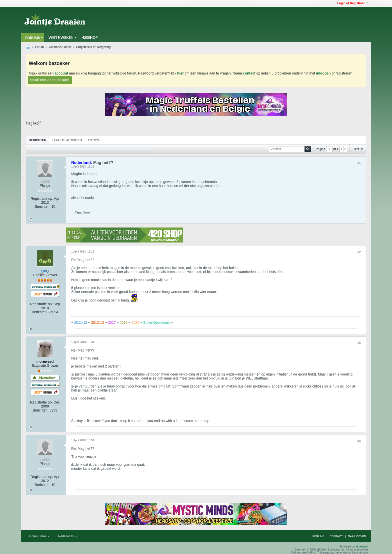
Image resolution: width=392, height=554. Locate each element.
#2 (359, 252)
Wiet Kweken (61, 37)
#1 (359, 163)
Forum (39, 47)
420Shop (90, 37)
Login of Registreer (353, 3)
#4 (359, 441)
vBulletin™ (362, 546)
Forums (33, 38)
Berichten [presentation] (37, 140)
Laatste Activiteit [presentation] (67, 140)
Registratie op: (42, 198)
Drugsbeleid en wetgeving (93, 47)
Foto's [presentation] (93, 140)
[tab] (37, 140)
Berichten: (43, 206)
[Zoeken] (290, 149)
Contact (336, 536)
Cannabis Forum (60, 47)
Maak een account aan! (49, 80)
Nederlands (68, 536)
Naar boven (357, 536)
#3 (359, 343)
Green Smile (39, 536)
